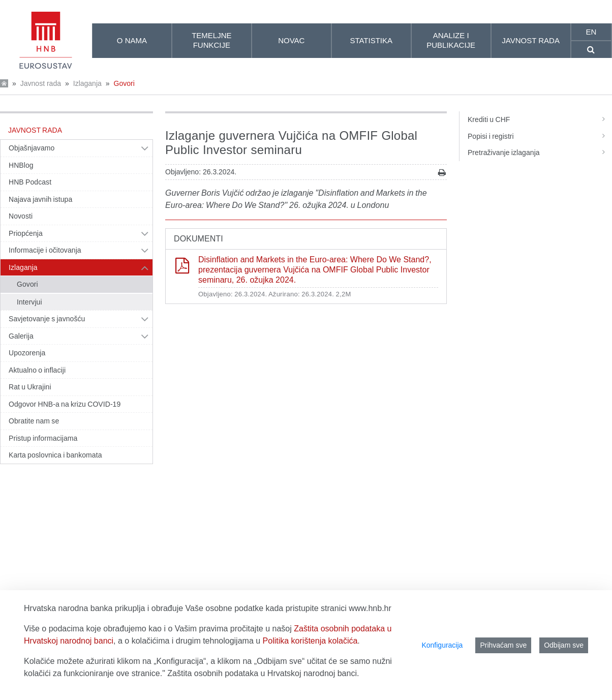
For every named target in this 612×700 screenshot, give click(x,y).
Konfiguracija (442, 645)
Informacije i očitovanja (45, 250)
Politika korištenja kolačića (310, 641)
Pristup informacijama (43, 438)
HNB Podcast (30, 182)
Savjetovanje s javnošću (47, 319)
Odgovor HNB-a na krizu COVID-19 (65, 404)
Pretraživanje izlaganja (540, 153)
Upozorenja (27, 353)
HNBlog (21, 165)
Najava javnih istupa (40, 199)
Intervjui (29, 302)
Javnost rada (41, 83)
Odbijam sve (564, 645)
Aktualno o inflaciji (37, 370)
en (591, 32)
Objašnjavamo (32, 148)
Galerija (21, 336)
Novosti (21, 216)
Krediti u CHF (540, 119)
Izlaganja (87, 83)
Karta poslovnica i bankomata (55, 455)
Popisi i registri (540, 136)
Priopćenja (26, 233)
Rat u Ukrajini (30, 387)
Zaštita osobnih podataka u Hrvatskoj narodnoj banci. (263, 673)
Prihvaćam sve (503, 645)
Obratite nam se (34, 421)
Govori (124, 83)
